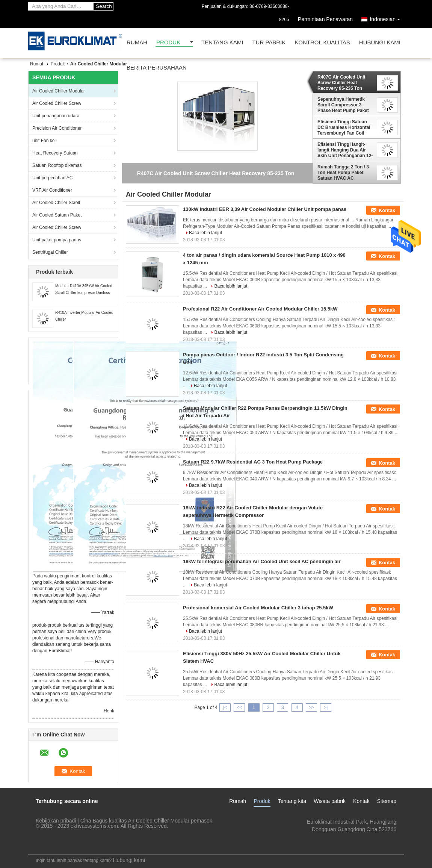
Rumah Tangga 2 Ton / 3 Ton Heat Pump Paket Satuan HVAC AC (343, 173)
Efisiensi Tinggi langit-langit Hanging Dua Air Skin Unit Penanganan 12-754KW (345, 150)
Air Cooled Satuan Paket (57, 215)
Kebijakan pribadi (56, 821)
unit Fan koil (45, 141)
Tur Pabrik (269, 43)
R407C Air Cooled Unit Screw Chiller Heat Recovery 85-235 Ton (341, 83)
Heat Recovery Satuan (55, 153)
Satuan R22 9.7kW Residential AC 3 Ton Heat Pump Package (253, 462)
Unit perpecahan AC (52, 178)
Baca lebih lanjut (205, 233)
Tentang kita (292, 801)
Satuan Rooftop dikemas (57, 165)
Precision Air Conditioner (57, 128)
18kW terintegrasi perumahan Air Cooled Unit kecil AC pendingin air (262, 561)
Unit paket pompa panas (57, 240)
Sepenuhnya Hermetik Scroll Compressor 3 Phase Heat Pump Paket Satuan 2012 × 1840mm (343, 105)
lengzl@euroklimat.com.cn (366, 837)
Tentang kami (222, 43)
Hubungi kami (380, 43)
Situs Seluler (46, 844)
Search (104, 6)
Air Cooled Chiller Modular (59, 91)
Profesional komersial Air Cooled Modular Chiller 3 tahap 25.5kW (258, 608)
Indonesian (387, 18)
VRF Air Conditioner (52, 190)
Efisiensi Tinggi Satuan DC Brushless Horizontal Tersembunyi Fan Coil (344, 127)
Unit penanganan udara (56, 116)
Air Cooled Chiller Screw (57, 103)
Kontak (387, 210)
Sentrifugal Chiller (50, 252)
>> (311, 707)
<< (239, 707)
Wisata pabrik (330, 801)
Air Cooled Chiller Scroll (56, 203)
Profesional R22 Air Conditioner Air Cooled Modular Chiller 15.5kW (260, 309)
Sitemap (387, 801)
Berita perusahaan (157, 68)
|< (225, 707)
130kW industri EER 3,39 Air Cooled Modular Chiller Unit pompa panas (265, 209)
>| (326, 707)
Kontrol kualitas (322, 43)
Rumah (137, 43)
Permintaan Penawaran (325, 19)
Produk (168, 43)
